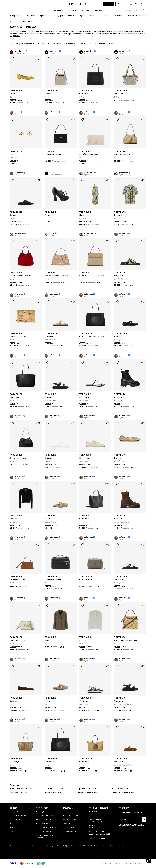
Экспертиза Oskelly (70, 816)
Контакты (93, 812)
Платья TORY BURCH (53, 792)
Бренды (43, 16)
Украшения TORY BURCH (21, 789)
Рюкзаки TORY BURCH (88, 792)
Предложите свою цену (46, 828)
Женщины (58, 10)
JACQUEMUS (67, 846)
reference (54, 112)
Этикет (13, 828)
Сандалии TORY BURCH (20, 792)
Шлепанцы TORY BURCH (54, 789)
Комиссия (67, 824)
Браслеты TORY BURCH (88, 789)
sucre (52, 233)
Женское (14, 21)
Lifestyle (99, 10)
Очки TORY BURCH (120, 789)
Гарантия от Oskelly (18, 816)
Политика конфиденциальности (135, 863)
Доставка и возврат (44, 824)
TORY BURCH (16, 91)
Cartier (76, 846)
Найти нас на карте (97, 838)
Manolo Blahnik (96, 846)
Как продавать (68, 812)
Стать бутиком (68, 828)
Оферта (118, 863)
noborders (54, 51)
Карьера (13, 832)
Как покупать (42, 812)
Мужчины (72, 10)
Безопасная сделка (44, 820)
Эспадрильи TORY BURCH (123, 792)
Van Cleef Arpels (49, 846)
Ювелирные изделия (137, 16)
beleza (17, 112)
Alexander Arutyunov (110, 846)
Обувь (81, 16)
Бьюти (71, 16)
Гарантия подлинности (46, 816)
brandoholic (20, 51)
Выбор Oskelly (16, 16)
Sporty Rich (123, 846)
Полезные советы (43, 832)
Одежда (93, 16)
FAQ (91, 816)
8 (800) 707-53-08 (96, 822)
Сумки (105, 16)
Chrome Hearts (37, 846)
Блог (12, 824)
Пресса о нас (15, 820)
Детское (86, 10)
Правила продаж (108, 863)
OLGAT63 (54, 173)
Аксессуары (58, 16)
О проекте (14, 812)
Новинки (31, 16)
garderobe (89, 173)
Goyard (59, 846)
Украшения (117, 16)
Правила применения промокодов (45, 837)
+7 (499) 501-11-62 (96, 828)
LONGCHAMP (84, 846)
